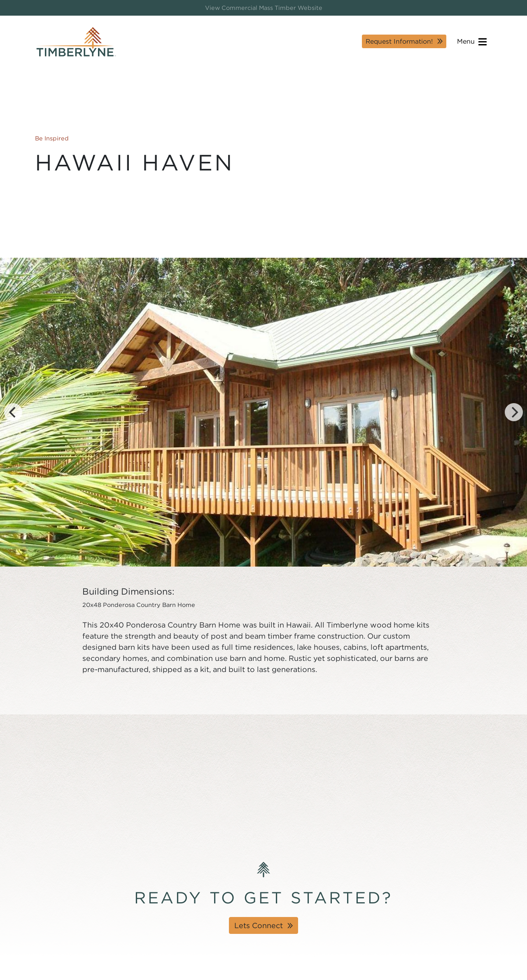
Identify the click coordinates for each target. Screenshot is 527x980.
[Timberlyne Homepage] (76, 42)
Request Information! (399, 41)
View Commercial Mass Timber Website (264, 8)
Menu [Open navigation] (472, 42)
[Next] (514, 412)
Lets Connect (259, 925)
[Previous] (13, 412)
